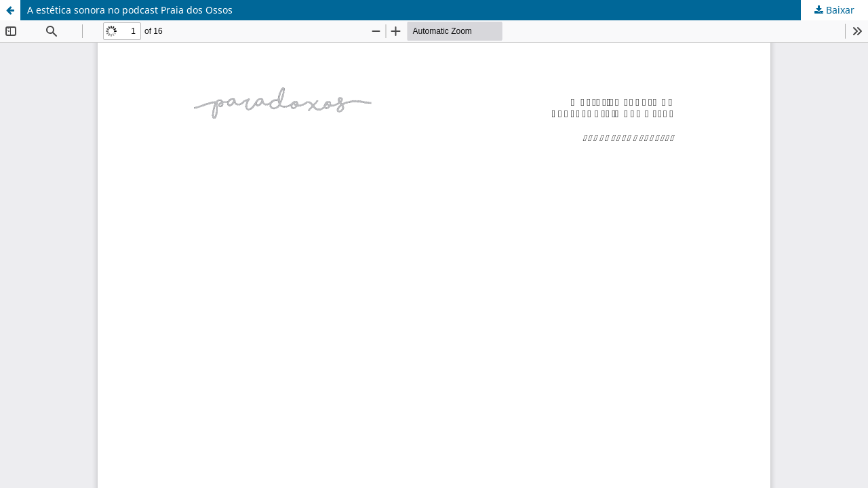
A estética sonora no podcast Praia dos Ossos (130, 10)
